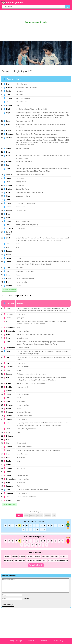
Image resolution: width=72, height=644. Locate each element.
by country (64, 556)
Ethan (8, 156)
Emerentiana (11, 479)
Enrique (9, 175)
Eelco (8, 182)
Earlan (8, 207)
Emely (8, 500)
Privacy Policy (58, 641)
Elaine (8, 384)
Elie (7, 271)
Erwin (8, 193)
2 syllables (46, 556)
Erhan (8, 214)
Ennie (8, 398)
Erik (7, 102)
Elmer (8, 275)
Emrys (8, 221)
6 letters (29, 556)
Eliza (8, 457)
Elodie (8, 475)
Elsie (8, 483)
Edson (8, 203)
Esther (8, 409)
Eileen (8, 394)
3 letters (8, 556)
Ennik (8, 432)
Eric (7, 84)
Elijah (8, 109)
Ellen (8, 342)
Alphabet (19, 515)
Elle (7, 443)
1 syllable (37, 556)
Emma (8, 318)
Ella (7, 363)
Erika (8, 338)
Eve (7, 423)
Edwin (8, 91)
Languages (48, 515)
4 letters (15, 556)
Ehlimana (9, 436)
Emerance (10, 405)
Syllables (33, 515)
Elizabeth (9, 314)
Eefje (8, 450)
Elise (8, 401)
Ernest (8, 131)
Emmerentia (11, 348)
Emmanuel (10, 134)
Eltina (8, 370)
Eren (8, 282)
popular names (20, 560)
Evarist (9, 148)
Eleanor (9, 419)
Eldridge (9, 210)
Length (26, 515)
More (54, 515)
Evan (8, 95)
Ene (7, 244)
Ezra (8, 165)
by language (9, 560)
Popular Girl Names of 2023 (58, 560)
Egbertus (9, 228)
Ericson (9, 98)
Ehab (8, 152)
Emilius (9, 162)
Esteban (9, 286)
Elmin (8, 218)
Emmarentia (11, 331)
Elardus (9, 189)
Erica (8, 454)
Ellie (8, 378)
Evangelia (10, 486)
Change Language (15, 641)
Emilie (8, 429)
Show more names (9, 290)
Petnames (43, 641)
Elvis (8, 125)
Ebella (8, 461)
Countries (40, 515)
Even (8, 268)
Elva (8, 497)
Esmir (8, 200)
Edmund (9, 185)
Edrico (8, 255)
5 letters (22, 556)
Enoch (8, 262)
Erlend (8, 278)
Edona (8, 472)
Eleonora (9, 493)
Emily (8, 308)
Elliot (8, 169)
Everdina (9, 367)
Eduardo (9, 138)
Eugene (9, 251)
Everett (9, 258)
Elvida (8, 465)
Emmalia (9, 416)
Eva (7, 357)
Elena (8, 335)
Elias (8, 196)
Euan (8, 121)
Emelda (9, 387)
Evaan (8, 178)
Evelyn (9, 351)
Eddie (8, 225)
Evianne (9, 374)
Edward (9, 88)
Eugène (9, 105)
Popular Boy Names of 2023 (37, 560)
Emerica (9, 468)
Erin (7, 321)
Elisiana (9, 447)
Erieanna (9, 412)
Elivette (9, 391)
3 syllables (55, 556)
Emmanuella (11, 327)
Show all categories (36, 565)
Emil (8, 247)
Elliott (8, 238)
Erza (8, 440)
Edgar (8, 113)
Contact (31, 641)
